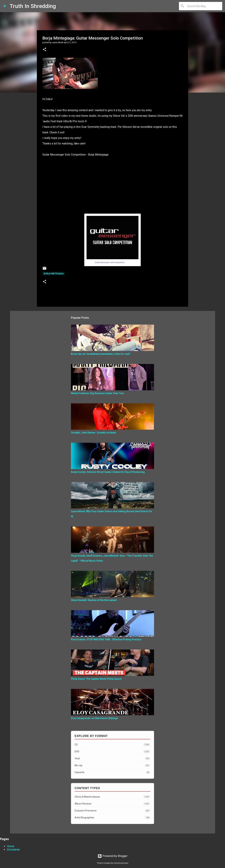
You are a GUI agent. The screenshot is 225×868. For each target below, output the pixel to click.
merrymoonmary (121, 863)
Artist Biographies (112, 818)
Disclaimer (13, 850)
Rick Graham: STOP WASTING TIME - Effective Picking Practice (106, 639)
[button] (44, 50)
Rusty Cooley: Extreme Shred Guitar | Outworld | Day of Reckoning (108, 472)
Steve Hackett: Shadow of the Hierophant (94, 600)
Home (11, 846)
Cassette (112, 772)
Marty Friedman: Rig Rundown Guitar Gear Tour (98, 393)
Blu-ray (112, 765)
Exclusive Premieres (112, 811)
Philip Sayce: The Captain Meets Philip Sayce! (96, 679)
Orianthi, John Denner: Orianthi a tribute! (94, 433)
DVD (112, 752)
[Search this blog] (204, 6)
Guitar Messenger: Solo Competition (110, 262)
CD (112, 745)
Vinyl (112, 759)
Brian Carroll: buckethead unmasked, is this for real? (101, 354)
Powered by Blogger (112, 856)
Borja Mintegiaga (54, 274)
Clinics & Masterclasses (112, 797)
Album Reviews (112, 804)
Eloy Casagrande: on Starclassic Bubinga (94, 718)
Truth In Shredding (33, 6)
